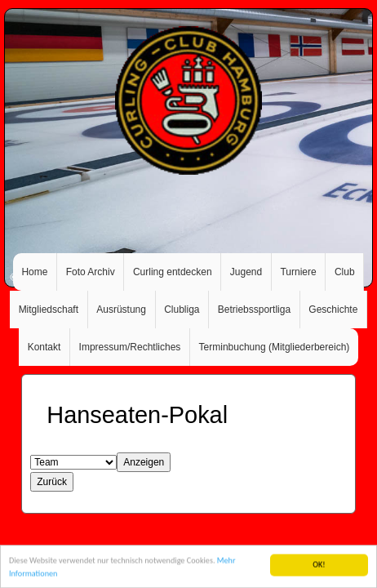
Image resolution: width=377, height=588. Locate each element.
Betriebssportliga (254, 310)
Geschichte (333, 310)
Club (345, 272)
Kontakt (44, 347)
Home (34, 272)
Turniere (298, 272)
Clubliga (182, 310)
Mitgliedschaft (49, 310)
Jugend (246, 272)
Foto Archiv (91, 272)
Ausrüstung (121, 310)
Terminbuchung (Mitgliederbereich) (275, 347)
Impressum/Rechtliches (130, 347)
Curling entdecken (173, 272)
